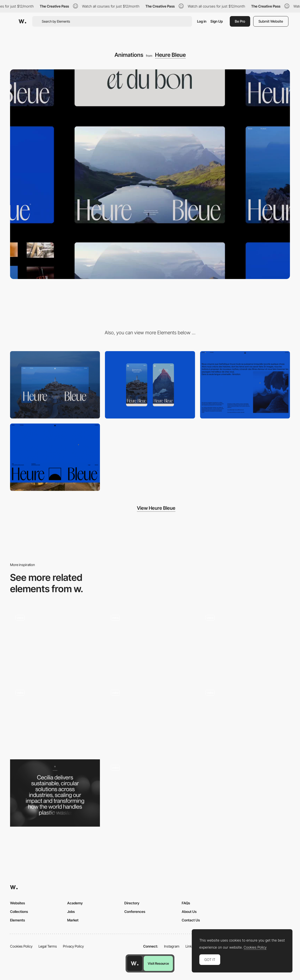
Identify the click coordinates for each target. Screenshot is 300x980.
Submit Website (271, 21)
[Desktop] (55, 385)
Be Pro (240, 21)
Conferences (135, 912)
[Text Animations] (150, 643)
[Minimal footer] (55, 457)
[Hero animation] (55, 643)
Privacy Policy (73, 946)
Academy (75, 903)
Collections (19, 912)
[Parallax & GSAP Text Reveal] (55, 718)
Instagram (172, 946)
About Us (189, 912)
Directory (132, 903)
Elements (17, 920)
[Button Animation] (150, 785)
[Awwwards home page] (135, 963)
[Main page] (245, 643)
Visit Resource (158, 963)
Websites (17, 903)
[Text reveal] (55, 793)
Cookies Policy (21, 946)
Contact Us (191, 920)
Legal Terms (48, 946)
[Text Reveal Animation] (245, 718)
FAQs (186, 903)
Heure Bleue (170, 55)
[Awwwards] (22, 21)
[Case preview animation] (150, 718)
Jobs (71, 912)
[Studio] (245, 385)
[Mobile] (150, 385)
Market (73, 920)
